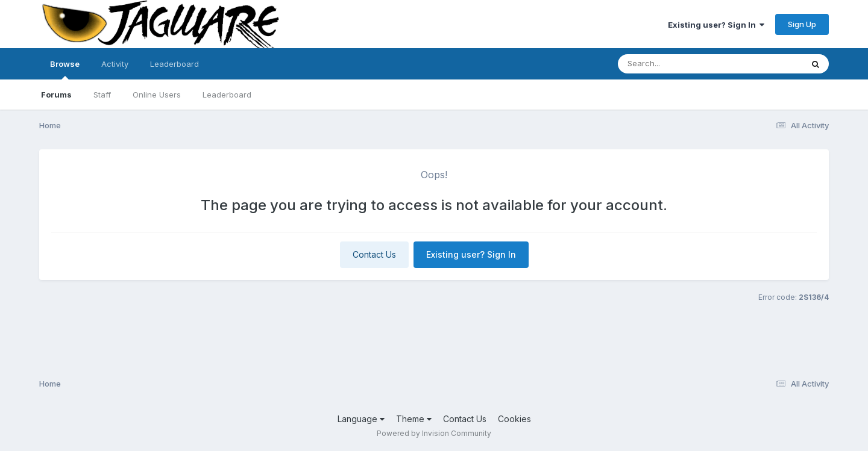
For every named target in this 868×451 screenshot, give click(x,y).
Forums (56, 95)
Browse (65, 69)
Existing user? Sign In (716, 25)
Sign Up (802, 24)
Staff (102, 95)
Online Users (157, 95)
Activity (115, 64)
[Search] (677, 64)
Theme (414, 419)
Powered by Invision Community (434, 433)
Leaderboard (227, 95)
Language (361, 419)
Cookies (514, 419)
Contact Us (374, 254)
